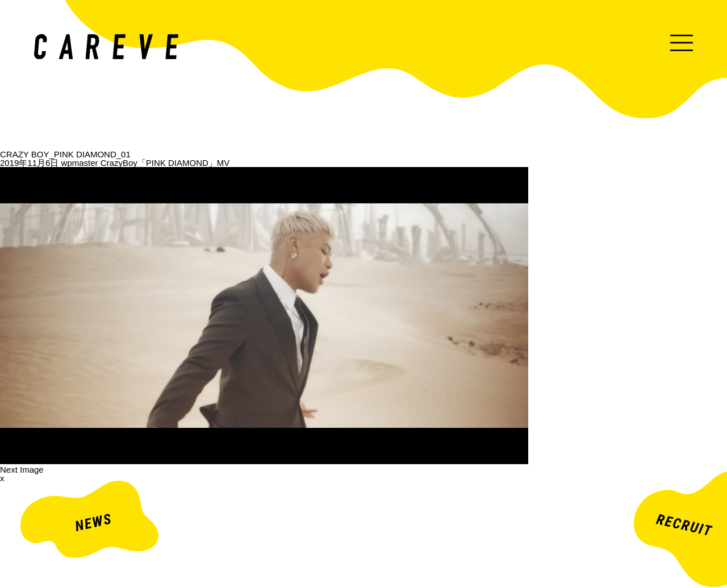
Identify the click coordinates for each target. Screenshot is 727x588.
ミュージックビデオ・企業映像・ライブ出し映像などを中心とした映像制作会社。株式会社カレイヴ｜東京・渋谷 (106, 47)
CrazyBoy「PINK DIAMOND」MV (165, 163)
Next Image (22, 470)
